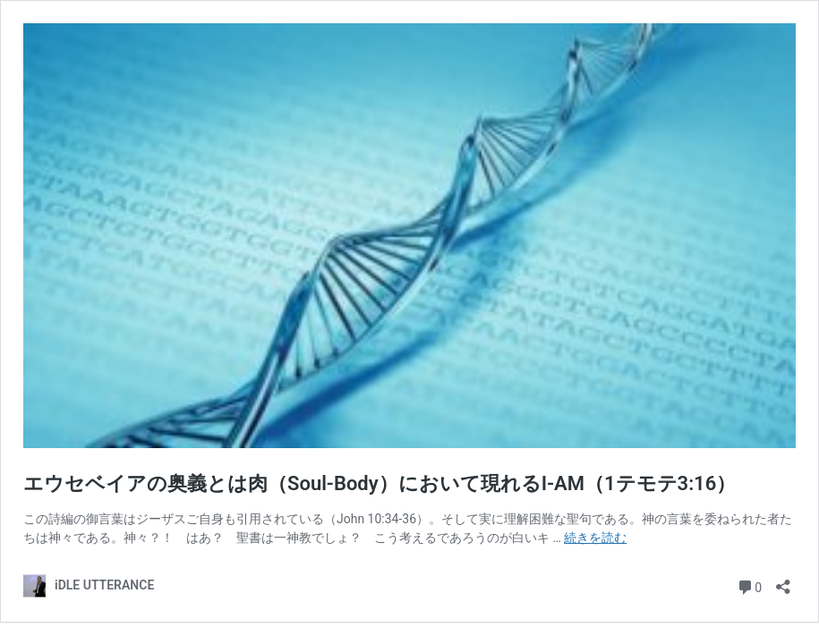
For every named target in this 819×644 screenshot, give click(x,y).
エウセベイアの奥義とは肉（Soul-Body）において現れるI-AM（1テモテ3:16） (380, 483)
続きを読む (595, 538)
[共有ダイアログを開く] (783, 581)
